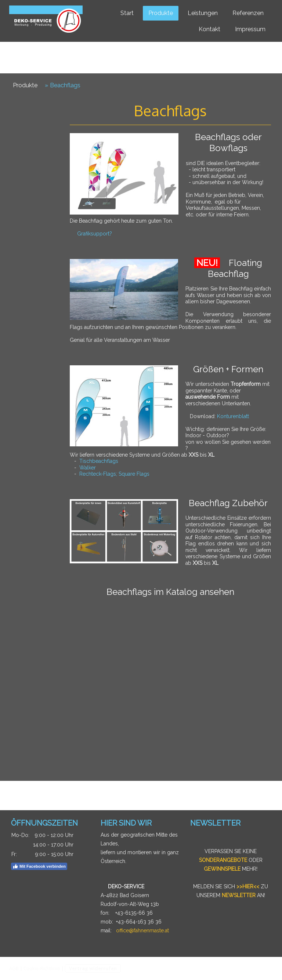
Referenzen (248, 13)
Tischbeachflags (99, 461)
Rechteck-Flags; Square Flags (114, 474)
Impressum (250, 29)
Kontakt (209, 29)
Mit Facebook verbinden (39, 866)
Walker (88, 468)
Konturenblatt (233, 416)
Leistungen (203, 13)
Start (127, 13)
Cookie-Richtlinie (42, 968)
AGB (14, 968)
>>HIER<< (248, 886)
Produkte (161, 13)
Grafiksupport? (95, 234)
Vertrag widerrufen (93, 968)
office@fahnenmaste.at (142, 930)
